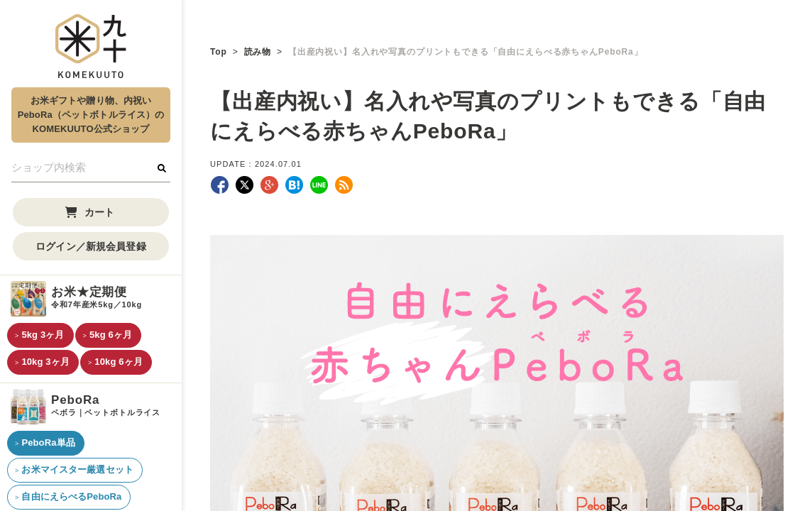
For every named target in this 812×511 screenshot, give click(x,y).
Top (219, 52)
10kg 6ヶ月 (119, 362)
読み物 (258, 52)
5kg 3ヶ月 (43, 335)
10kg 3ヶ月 (45, 362)
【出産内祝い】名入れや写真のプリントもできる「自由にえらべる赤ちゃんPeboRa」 (466, 52)
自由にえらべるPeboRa (71, 496)
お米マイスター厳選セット (77, 469)
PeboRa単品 (48, 443)
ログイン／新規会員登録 (91, 246)
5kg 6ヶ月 (111, 335)
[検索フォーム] (91, 168)
